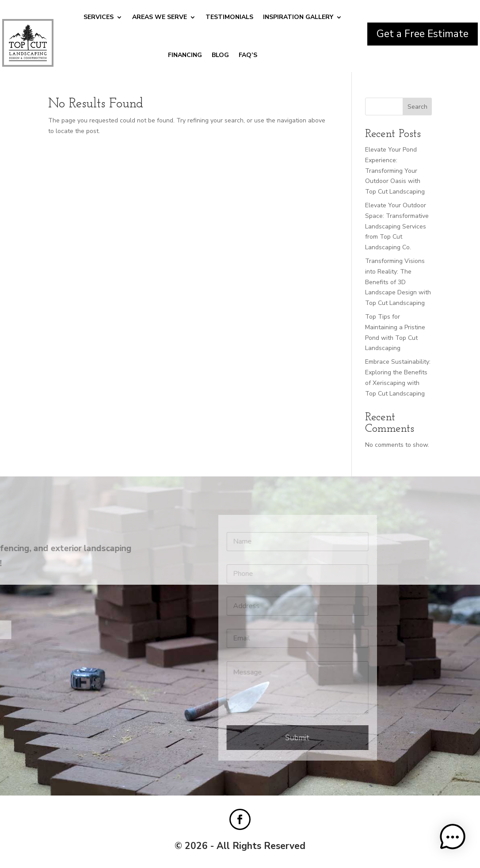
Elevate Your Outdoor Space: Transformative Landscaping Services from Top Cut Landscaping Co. (397, 226)
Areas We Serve (160, 17)
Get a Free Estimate (423, 34)
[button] (453, 839)
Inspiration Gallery (298, 17)
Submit (229, 738)
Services (99, 17)
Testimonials (229, 17)
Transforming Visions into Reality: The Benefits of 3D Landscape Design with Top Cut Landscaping (398, 282)
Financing (185, 55)
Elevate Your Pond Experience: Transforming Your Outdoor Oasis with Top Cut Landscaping (395, 171)
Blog (220, 55)
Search (417, 107)
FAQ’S (248, 55)
